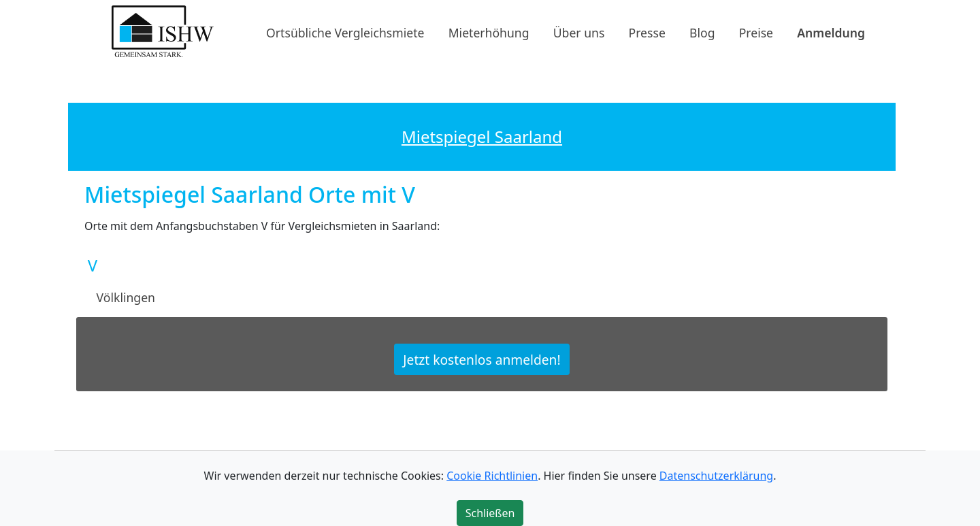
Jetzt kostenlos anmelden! (481, 359)
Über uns (579, 32)
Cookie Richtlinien (492, 476)
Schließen (490, 513)
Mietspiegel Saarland (482, 136)
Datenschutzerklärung (716, 476)
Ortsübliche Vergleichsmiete (345, 32)
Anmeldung (831, 32)
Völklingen (126, 297)
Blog (702, 32)
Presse (647, 32)
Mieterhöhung (489, 32)
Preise (756, 32)
